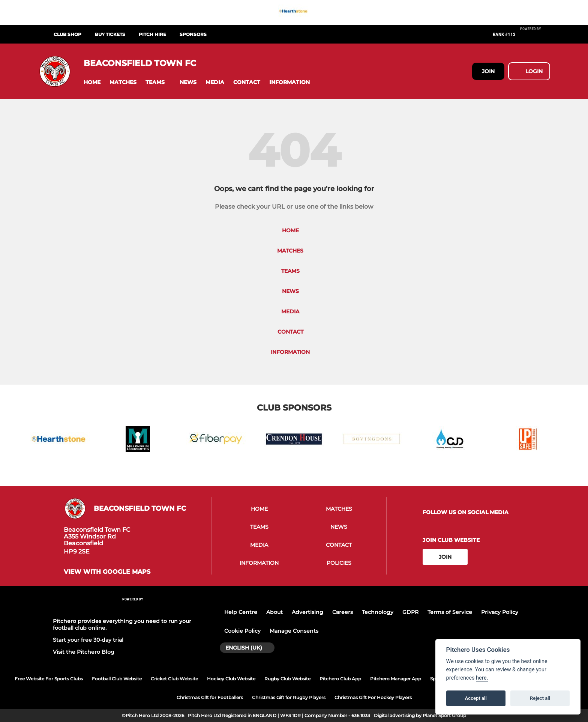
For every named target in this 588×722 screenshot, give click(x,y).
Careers (343, 612)
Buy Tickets (110, 34)
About (274, 612)
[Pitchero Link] (535, 38)
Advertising (307, 612)
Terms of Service (450, 612)
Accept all (476, 698)
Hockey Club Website (231, 679)
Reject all (540, 698)
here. (482, 678)
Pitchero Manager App (396, 679)
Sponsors (193, 34)
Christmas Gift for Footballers (210, 697)
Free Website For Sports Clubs (49, 679)
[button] (92, 82)
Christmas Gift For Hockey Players (373, 697)
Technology (378, 612)
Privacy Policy (500, 612)
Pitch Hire (152, 34)
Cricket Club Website (174, 679)
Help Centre (241, 612)
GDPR (410, 612)
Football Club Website (117, 679)
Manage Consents (294, 631)
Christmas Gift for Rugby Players (289, 697)
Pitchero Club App (340, 679)
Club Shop (67, 34)
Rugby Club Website (287, 679)
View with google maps (107, 572)
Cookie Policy (242, 631)
